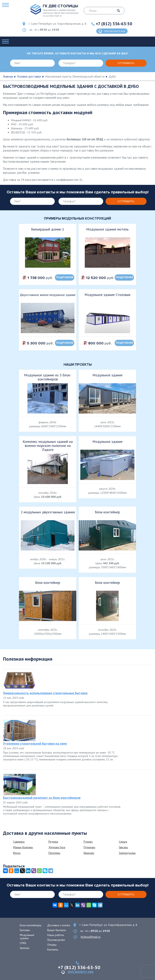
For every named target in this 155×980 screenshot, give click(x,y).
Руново (88, 842)
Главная (8, 76)
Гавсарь (123, 847)
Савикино (19, 842)
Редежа (53, 842)
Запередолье (127, 853)
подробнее (65, 277)
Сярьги (123, 842)
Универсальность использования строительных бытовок (45, 693)
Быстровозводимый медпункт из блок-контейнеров (42, 798)
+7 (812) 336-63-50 (114, 24)
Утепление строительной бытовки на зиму (35, 743)
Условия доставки (29, 76)
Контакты (53, 949)
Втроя (17, 853)
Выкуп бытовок (57, 930)
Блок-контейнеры (31, 925)
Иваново (89, 853)
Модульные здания (27, 937)
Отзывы (52, 945)
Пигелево (54, 853)
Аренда (25, 948)
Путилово (89, 847)
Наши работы (56, 935)
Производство (56, 940)
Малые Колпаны (23, 847)
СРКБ (23, 943)
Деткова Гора (57, 847)
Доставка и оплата (59, 925)
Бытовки (25, 930)
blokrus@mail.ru (91, 937)
